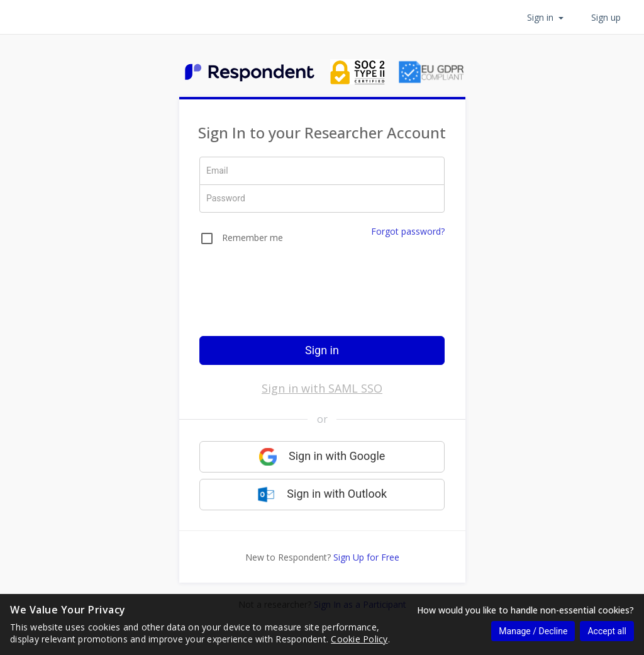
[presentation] (322, 299)
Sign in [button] (545, 17)
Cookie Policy (359, 639)
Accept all (607, 631)
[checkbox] (241, 240)
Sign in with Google (322, 457)
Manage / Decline (533, 631)
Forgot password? (408, 231)
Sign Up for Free (366, 557)
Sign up (606, 17)
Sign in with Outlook (322, 495)
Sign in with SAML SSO (322, 388)
